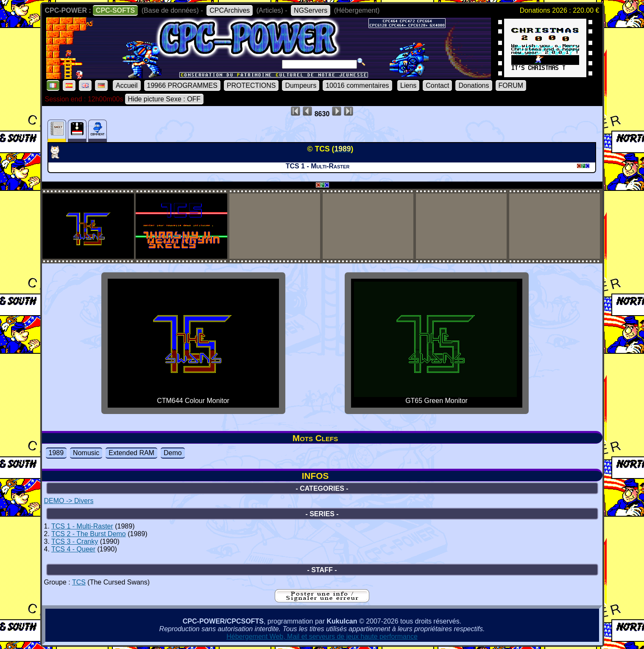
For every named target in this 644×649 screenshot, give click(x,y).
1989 (56, 453)
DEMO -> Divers (69, 501)
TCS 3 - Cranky (75, 541)
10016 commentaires (357, 85)
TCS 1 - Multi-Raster (82, 526)
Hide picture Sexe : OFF (164, 99)
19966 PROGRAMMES (182, 85)
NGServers (311, 10)
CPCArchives (230, 10)
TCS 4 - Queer (73, 549)
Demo (173, 453)
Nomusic (86, 453)
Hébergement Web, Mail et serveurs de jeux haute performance (322, 636)
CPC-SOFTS (115, 10)
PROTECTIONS (251, 85)
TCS (79, 582)
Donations (474, 85)
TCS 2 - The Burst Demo (89, 534)
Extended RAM (131, 453)
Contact (437, 85)
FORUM (511, 85)
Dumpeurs (301, 85)
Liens (408, 85)
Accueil (127, 85)
